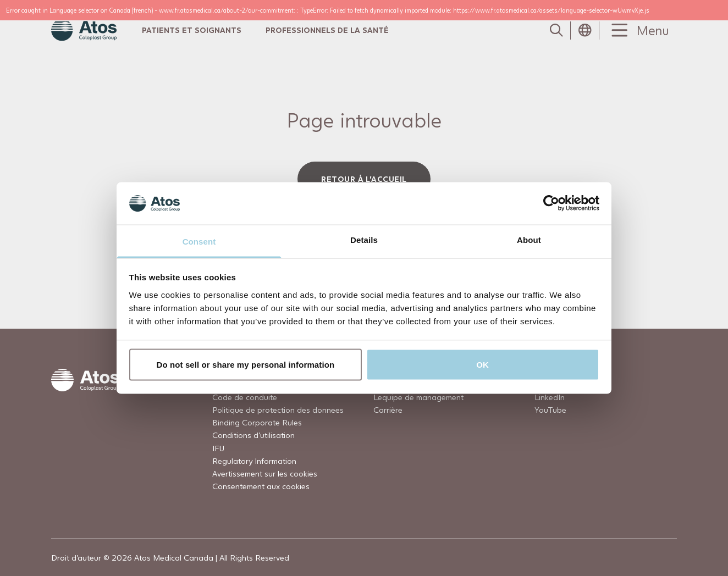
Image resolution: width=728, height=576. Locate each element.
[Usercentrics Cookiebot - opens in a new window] (551, 203)
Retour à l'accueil (364, 179)
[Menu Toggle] (638, 31)
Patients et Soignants (192, 30)
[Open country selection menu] (585, 30)
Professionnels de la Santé (327, 30)
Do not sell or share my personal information (246, 365)
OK (482, 365)
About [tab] (529, 239)
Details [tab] (364, 239)
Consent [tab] (199, 241)
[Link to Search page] (556, 30)
